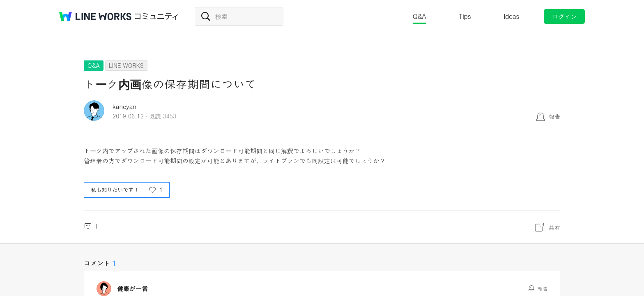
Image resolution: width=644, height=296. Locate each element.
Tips (465, 16)
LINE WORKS (126, 65)
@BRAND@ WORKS (95, 16)
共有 (554, 227)
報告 (554, 116)
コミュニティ (156, 16)
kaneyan (124, 106)
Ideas (511, 16)
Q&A (420, 16)
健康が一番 (132, 289)
